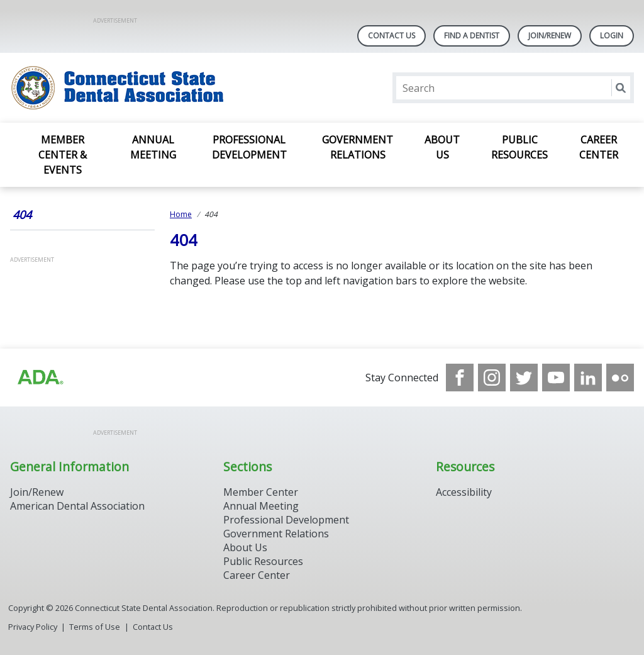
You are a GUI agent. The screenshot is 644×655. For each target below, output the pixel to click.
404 (22, 215)
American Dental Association (77, 506)
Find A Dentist (472, 36)
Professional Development (249, 147)
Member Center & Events (63, 155)
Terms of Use (95, 627)
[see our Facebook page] (460, 378)
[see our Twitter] (524, 378)
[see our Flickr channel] (620, 378)
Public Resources (519, 147)
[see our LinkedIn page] (588, 378)
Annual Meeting (153, 147)
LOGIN (612, 36)
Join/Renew (550, 36)
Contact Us (391, 36)
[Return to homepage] (173, 88)
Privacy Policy (33, 627)
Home (181, 214)
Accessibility (464, 492)
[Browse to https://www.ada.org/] (40, 378)
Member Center (261, 492)
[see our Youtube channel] (556, 378)
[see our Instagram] (492, 378)
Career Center (599, 147)
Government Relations (358, 147)
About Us (442, 147)
